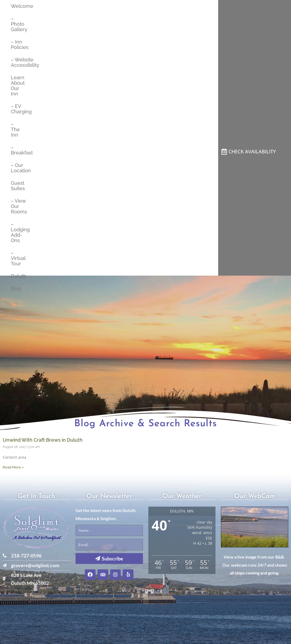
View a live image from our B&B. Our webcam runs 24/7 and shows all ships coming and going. (255, 565)
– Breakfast (17, 150)
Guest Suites (17, 186)
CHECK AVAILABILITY (252, 151)
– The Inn (15, 129)
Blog (16, 288)
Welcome (17, 6)
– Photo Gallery (17, 24)
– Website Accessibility (17, 62)
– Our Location (17, 168)
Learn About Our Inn (17, 86)
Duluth (17, 276)
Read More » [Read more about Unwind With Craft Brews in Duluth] (13, 467)
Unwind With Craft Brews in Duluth (43, 440)
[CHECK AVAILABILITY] (224, 152)
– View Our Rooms (17, 206)
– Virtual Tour (17, 258)
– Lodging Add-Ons (17, 232)
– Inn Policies (17, 44)
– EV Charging (17, 109)
